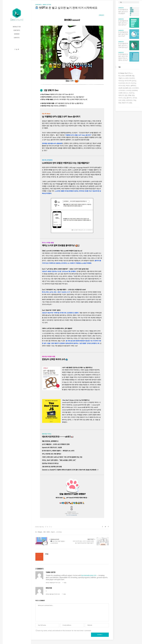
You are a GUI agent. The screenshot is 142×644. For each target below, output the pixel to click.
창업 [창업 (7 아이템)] (126, 95)
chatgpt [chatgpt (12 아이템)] (122, 73)
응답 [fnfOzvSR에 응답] (65, 594)
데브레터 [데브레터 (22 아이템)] (132, 78)
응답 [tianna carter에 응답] (65, 583)
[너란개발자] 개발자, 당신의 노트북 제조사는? (123, 45)
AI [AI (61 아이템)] (119, 73)
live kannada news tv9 (89, 575)
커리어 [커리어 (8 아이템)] (121, 98)
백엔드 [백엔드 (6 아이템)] (128, 85)
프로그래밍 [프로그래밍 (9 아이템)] (122, 100)
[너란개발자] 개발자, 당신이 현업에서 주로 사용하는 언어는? (123, 57)
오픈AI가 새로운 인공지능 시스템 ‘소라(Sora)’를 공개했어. (59, 271)
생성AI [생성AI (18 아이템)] (120, 88)
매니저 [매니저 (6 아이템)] (128, 83)
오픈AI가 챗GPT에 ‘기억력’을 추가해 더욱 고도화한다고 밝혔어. (60, 313)
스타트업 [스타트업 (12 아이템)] (129, 90)
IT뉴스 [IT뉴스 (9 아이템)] (131, 73)
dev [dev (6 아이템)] (126, 73)
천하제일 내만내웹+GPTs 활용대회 (52, 143)
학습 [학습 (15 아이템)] (135, 100)
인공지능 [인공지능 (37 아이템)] (132, 93)
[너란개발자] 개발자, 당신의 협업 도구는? (123, 34)
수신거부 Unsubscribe (72, 515)
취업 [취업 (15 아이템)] (133, 95)
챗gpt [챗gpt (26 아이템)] (130, 95)
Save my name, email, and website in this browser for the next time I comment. (64, 631)
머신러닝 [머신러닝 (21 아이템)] (133, 83)
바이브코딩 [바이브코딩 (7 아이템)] (122, 85)
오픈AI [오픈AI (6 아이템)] (120, 93)
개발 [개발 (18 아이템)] (133, 76)
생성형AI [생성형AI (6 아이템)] (125, 88)
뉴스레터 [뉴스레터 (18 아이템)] (126, 78)
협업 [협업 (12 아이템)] (131, 103)
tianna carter (51, 572)
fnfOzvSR (49, 588)
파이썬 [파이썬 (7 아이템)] (135, 98)
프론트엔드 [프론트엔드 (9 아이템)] (129, 100)
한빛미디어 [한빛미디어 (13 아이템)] (125, 103)
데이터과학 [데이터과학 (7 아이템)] (128, 80)
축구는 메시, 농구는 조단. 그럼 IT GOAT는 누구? (56, 292)
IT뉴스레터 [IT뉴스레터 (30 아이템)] (122, 76)
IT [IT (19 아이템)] (128, 73)
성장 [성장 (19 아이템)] (130, 88)
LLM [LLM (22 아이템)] (127, 76)
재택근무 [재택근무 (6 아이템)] (121, 95)
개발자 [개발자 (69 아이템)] (121, 78)
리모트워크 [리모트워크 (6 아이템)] (122, 83)
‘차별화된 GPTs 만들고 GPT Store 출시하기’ (78, 135)
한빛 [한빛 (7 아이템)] (120, 103)
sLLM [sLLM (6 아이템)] (130, 76)
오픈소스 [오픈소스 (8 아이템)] (126, 93)
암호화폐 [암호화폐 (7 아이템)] (135, 90)
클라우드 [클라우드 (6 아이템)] (129, 98)
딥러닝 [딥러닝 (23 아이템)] (134, 80)
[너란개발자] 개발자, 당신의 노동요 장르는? (123, 23)
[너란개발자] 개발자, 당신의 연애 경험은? (123, 11)
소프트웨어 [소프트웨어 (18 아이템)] (135, 88)
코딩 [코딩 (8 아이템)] (125, 98)
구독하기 (101, 15)
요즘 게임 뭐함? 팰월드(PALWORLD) (58, 542)
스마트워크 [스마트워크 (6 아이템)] (122, 90)
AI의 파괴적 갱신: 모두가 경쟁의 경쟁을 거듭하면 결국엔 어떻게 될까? (83, 542)
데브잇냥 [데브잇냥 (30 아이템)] (121, 80)
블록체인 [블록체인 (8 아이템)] (133, 85)
